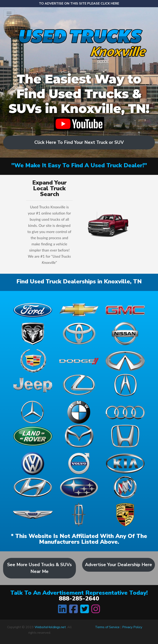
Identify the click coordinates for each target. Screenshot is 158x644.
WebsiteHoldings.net (50, 627)
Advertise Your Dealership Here (118, 565)
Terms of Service (107, 627)
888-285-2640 (79, 599)
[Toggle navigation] (9, 14)
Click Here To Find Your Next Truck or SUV (79, 142)
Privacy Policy (132, 627)
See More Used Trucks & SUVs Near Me (39, 568)
